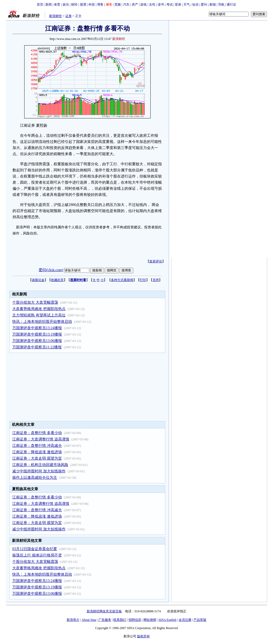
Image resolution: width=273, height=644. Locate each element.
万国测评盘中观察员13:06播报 (37, 341)
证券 (69, 16)
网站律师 (150, 620)
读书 (161, 5)
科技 (92, 5)
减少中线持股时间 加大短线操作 (39, 471)
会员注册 (185, 620)
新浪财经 (55, 16)
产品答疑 (200, 620)
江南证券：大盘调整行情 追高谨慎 (41, 439)
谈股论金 (38, 280)
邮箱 (213, 5)
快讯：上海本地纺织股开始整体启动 (42, 322)
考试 (170, 5)
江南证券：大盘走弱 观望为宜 (37, 458)
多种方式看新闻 (122, 280)
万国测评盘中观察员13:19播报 (37, 334)
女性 (152, 5)
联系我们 (120, 620)
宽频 (118, 5)
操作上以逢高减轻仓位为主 (35, 478)
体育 (57, 5)
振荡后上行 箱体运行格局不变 (37, 555)
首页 (40, 5)
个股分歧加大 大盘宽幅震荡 (35, 302)
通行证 (231, 5)
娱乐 (66, 5)
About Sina (89, 620)
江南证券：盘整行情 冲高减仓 (37, 446)
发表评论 (156, 261)
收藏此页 (57, 280)
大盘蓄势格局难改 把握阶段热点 (39, 309)
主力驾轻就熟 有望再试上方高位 (39, 315)
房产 (135, 5)
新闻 (49, 5)
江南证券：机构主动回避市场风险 (40, 465)
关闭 (156, 280)
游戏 (143, 5)
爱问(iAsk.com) (51, 270)
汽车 (126, 5)
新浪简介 (73, 620)
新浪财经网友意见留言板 (104, 611)
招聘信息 (135, 620)
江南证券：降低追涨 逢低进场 (37, 452)
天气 (187, 5)
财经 (74, 5)
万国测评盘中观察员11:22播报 (37, 347)
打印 (143, 280)
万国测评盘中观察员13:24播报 (37, 328)
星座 (178, 5)
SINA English (167, 620)
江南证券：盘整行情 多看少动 (37, 433)
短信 (195, 5)
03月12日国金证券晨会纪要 (35, 549)
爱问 (204, 5)
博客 (100, 5)
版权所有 (143, 636)
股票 (83, 5)
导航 (221, 5)
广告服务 (105, 620)
